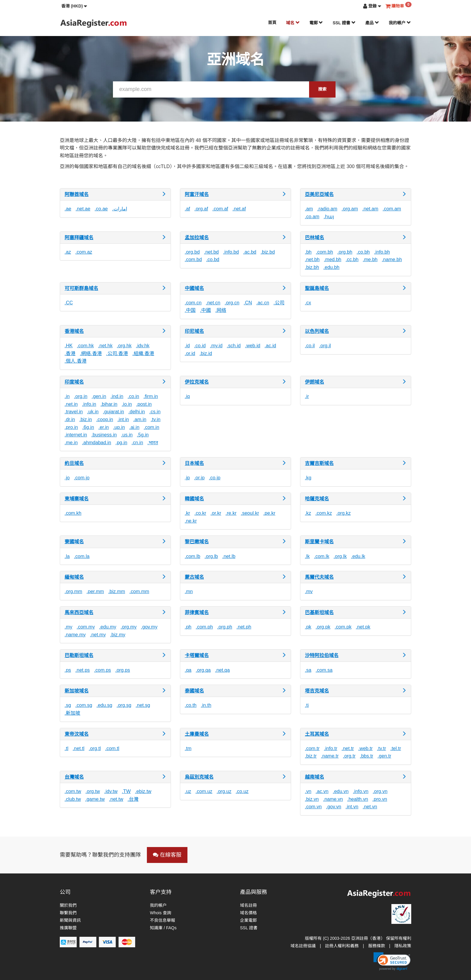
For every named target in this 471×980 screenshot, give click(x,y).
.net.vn (370, 807)
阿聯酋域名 (77, 194)
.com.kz (324, 513)
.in (67, 396)
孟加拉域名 (197, 238)
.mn (189, 591)
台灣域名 (74, 777)
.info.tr (330, 748)
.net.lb (229, 556)
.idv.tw (111, 791)
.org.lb (211, 556)
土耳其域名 (317, 734)
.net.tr (348, 748)
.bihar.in (109, 404)
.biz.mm (117, 591)
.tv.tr (381, 748)
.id (187, 346)
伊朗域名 (315, 382)
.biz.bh (312, 267)
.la (67, 556)
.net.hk (105, 346)
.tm (188, 748)
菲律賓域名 (197, 612)
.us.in (127, 435)
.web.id (253, 346)
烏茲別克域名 (199, 777)
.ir (307, 396)
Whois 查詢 (161, 913)
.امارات (119, 209)
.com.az (84, 252)
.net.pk (363, 627)
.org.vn (380, 791)
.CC (69, 303)
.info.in (89, 404)
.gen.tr (384, 756)
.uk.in (93, 412)
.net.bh (312, 259)
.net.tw (116, 799)
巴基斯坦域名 (319, 612)
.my (68, 627)
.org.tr (349, 756)
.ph (188, 627)
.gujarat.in (114, 412)
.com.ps (102, 670)
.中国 (190, 310)
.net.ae (83, 209)
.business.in (104, 435)
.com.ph (204, 627)
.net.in (71, 404)
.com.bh (325, 252)
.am (309, 209)
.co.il (310, 346)
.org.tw (93, 791)
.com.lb (193, 556)
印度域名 (74, 382)
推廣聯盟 (68, 928)
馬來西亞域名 (79, 612)
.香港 (70, 353)
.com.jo (82, 478)
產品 (372, 23)
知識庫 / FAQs (163, 928)
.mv (309, 591)
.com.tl (112, 748)
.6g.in (88, 427)
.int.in (123, 419)
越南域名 (315, 777)
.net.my (98, 635)
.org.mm (73, 591)
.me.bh (370, 259)
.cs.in (155, 412)
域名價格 (248, 913)
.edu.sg (104, 705)
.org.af (201, 209)
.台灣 (133, 799)
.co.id (200, 346)
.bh (308, 252)
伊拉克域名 (197, 382)
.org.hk (124, 346)
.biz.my (118, 635)
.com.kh (73, 513)
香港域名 (74, 331)
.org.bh (345, 252)
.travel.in (74, 412)
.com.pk (343, 627)
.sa (308, 670)
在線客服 (167, 855)
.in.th (206, 705)
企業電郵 (248, 920)
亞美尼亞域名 (319, 194)
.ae (68, 209)
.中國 (205, 310)
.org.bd (192, 252)
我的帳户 (400, 23)
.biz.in (86, 419)
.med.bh (333, 259)
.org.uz (224, 791)
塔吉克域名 (317, 691)
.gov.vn (333, 807)
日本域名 (194, 463)
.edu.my (108, 627)
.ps (68, 670)
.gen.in (99, 396)
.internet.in (76, 435)
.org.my (129, 627)
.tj (307, 705)
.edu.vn (341, 791)
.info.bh (382, 252)
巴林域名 (315, 238)
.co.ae (101, 209)
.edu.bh (331, 267)
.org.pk (323, 627)
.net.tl (79, 748)
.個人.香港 (76, 361)
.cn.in (137, 443)
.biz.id (206, 353)
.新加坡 (72, 713)
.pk (308, 627)
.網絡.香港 (91, 353)
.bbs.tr (366, 756)
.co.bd (213, 259)
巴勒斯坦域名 (79, 655)
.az (68, 252)
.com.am (392, 209)
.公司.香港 (117, 353)
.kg (308, 478)
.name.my (75, 635)
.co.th (191, 705)
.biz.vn (312, 799)
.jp (187, 478)
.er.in (104, 427)
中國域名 (194, 288)
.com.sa (324, 670)
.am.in (140, 419)
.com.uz (204, 791)
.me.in (71, 443)
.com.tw (73, 791)
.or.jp (199, 478)
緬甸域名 (74, 577)
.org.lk (340, 556)
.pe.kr (269, 513)
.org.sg (124, 705)
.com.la (82, 556)
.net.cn (213, 303)
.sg (68, 705)
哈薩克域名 (317, 499)
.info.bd (231, 252)
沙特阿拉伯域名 (322, 655)
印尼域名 (194, 331)
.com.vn (313, 807)
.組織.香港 (143, 353)
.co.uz (242, 791)
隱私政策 (403, 946)
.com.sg (84, 705)
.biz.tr (311, 756)
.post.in (144, 404)
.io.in (127, 404)
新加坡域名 (77, 691)
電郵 (316, 23)
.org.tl (95, 748)
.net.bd (211, 252)
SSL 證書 (344, 23)
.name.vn (333, 799)
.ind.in (117, 396)
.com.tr (312, 748)
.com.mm (139, 591)
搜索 (322, 89)
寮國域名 (74, 542)
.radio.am (327, 209)
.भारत (153, 443)
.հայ (329, 217)
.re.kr (231, 513)
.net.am (370, 209)
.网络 (221, 310)
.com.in (152, 427)
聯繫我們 (68, 913)
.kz (308, 513)
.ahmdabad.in (97, 443)
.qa (188, 670)
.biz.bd (268, 252)
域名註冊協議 (303, 946)
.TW (126, 791)
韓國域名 (194, 499)
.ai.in (134, 427)
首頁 (272, 23)
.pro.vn (380, 799)
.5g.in (143, 435)
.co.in (133, 396)
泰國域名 (194, 691)
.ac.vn (322, 791)
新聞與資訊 (70, 920)
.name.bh (392, 259)
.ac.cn (263, 303)
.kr (187, 513)
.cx (308, 303)
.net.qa (222, 670)
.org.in (81, 396)
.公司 (279, 303)
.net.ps (83, 670)
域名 (293, 23)
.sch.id (234, 346)
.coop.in (105, 419)
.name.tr (330, 756)
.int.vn (352, 807)
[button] (74, 6)
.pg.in (121, 443)
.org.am (350, 209)
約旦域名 (74, 463)
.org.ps (123, 670)
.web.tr (366, 748)
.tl (66, 748)
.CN (248, 303)
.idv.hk (143, 346)
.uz (188, 791)
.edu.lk (358, 556)
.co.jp (215, 478)
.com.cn (193, 303)
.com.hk (85, 346)
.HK (69, 346)
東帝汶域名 (77, 734)
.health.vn (358, 799)
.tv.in (156, 419)
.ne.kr (191, 521)
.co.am (312, 217)
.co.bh (363, 252)
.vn (308, 791)
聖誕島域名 (317, 288)
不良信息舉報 (163, 920)
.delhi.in (137, 412)
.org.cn (232, 303)
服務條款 (377, 946)
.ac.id (270, 346)
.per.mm (95, 591)
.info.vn (361, 791)
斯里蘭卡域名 (319, 542)
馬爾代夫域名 (319, 577)
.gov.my (149, 627)
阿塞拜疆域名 (79, 238)
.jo (67, 478)
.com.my (86, 627)
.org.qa (203, 670)
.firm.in (151, 396)
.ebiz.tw (143, 791)
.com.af (220, 209)
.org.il (325, 346)
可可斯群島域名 (81, 288)
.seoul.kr (250, 513)
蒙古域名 (194, 577)
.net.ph (244, 627)
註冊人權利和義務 (342, 946)
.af (187, 209)
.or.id (190, 353)
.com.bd (193, 259)
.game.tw (95, 799)
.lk (307, 556)
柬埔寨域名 (77, 499)
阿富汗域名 (197, 194)
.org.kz (343, 513)
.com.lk (322, 556)
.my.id (216, 346)
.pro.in (71, 427)
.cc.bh (352, 259)
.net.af (239, 209)
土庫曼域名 (197, 734)
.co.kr (200, 513)
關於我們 (68, 905)
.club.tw (73, 799)
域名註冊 (248, 905)
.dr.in (70, 419)
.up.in (119, 427)
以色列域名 (317, 331)
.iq (187, 396)
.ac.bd (250, 252)
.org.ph (225, 627)
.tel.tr (396, 748)
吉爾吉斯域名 (319, 463)
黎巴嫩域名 (197, 542)
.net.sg (143, 705)
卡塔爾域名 (197, 655)
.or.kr (216, 513)
